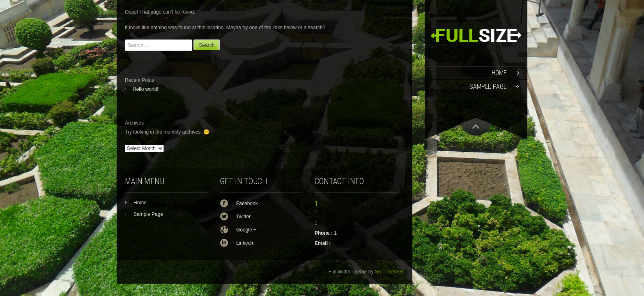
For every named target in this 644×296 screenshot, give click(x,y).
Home (499, 73)
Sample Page (488, 87)
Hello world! (146, 89)
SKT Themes (389, 272)
